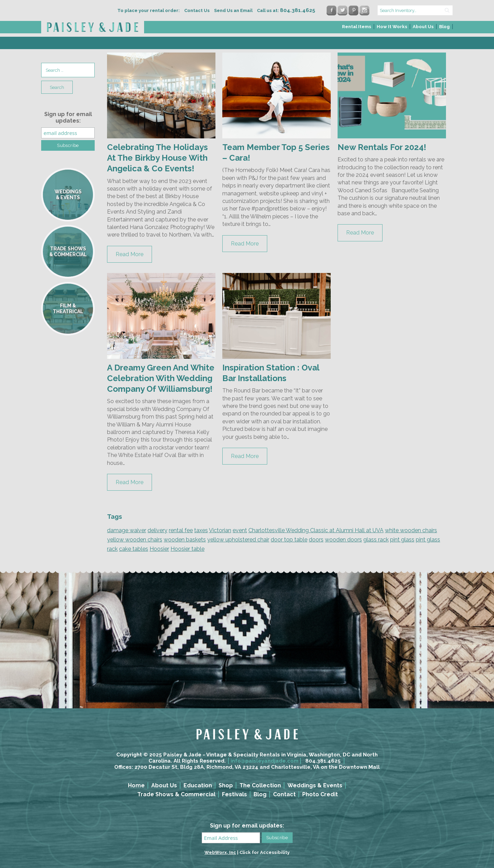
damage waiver (127, 530)
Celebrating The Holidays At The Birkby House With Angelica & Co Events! (157, 158)
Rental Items (357, 27)
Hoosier (159, 549)
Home (136, 785)
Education (198, 785)
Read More (130, 254)
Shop (226, 785)
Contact (284, 794)
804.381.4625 (323, 761)
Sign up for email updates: (68, 117)
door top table (289, 540)
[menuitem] (357, 29)
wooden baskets (185, 540)
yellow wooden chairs (135, 540)
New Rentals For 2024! (382, 147)
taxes (201, 530)
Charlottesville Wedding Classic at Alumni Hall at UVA (316, 530)
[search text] (415, 10)
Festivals (234, 794)
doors (316, 540)
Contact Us (197, 10)
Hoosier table (187, 549)
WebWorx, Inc (220, 852)
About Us (423, 27)
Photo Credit (320, 794)
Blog (444, 27)
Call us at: (286, 10)
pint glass (402, 540)
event (240, 530)
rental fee (181, 530)
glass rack (376, 540)
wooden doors (343, 540)
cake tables (134, 549)
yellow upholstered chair (238, 540)
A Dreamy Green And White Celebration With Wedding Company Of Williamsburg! (161, 378)
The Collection (260, 785)
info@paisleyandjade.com (264, 761)
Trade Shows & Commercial (176, 794)
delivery (157, 530)
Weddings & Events (315, 785)
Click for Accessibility (264, 852)
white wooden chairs (411, 530)
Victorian (220, 530)
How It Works (392, 27)
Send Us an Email (233, 10)
